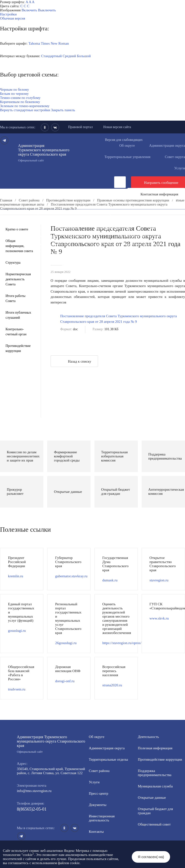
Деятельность (47, 215)
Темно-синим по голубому (20, 98)
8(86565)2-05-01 (32, 809)
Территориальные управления (127, 157)
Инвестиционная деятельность (132, 215)
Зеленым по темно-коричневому (25, 106)
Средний (69, 56)
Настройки (8, 14)
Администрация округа (107, 748)
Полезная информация (124, 224)
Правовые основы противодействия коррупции (133, 200)
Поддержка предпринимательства (155, 773)
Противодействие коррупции (86, 220)
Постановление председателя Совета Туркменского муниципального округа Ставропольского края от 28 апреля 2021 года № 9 (119, 319)
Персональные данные (102, 248)
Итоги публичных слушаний (18, 315)
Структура (13, 263)
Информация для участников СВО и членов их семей (49, 224)
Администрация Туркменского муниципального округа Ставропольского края (47, 153)
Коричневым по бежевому (20, 102)
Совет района (29, 200)
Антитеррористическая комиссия (143, 236)
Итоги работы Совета (15, 298)
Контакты (96, 832)
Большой (84, 56)
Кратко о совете (17, 229)
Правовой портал (80, 127)
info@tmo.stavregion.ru (34, 791)
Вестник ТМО (105, 240)
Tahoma (34, 43)
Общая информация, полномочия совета (19, 246)
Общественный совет (90, 232)
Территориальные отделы (109, 759)
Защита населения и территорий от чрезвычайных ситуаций (54, 236)
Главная (6, 200)
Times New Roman (55, 43)
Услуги (94, 782)
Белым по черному (14, 94)
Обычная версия (13, 18)
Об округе (127, 145)
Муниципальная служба (113, 228)
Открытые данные (162, 228)
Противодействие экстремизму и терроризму (43, 240)
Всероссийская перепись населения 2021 (40, 244)
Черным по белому (14, 90)
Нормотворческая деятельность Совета (18, 279)
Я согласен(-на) (151, 857)
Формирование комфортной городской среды (43, 228)
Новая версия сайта (117, 127)
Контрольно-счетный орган (16, 332)
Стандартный (52, 56)
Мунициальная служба (155, 786)
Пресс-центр (10, 215)
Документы (83, 215)
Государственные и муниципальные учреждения (125, 244)
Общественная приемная (28, 220)
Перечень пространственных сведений (38, 248)
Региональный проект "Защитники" (36, 252)
